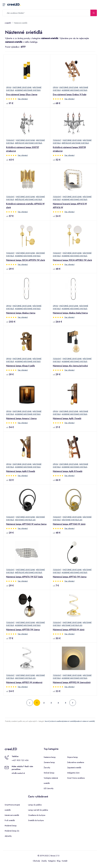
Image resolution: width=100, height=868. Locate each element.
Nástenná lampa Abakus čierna (21, 313)
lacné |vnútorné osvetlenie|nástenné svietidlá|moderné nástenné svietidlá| (70, 721)
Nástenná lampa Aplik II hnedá (21, 471)
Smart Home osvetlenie (76, 778)
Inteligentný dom (73, 773)
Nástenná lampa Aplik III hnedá (68, 471)
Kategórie (52, 861)
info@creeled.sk (18, 773)
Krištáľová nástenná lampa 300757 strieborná (23, 149)
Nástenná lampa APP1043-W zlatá (69, 524)
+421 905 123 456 (20, 760)
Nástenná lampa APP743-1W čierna (70, 577)
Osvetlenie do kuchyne (37, 815)
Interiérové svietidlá (12, 815)
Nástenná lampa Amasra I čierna (21, 418)
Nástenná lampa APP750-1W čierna (23, 630)
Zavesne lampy (49, 762)
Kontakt (65, 861)
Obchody (36, 861)
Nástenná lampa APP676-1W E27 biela (24, 577)
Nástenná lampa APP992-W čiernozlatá (72, 682)
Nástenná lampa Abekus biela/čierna (70, 313)
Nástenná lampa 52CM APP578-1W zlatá (26, 260)
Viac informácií (23, 99)
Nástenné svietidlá (21, 23)
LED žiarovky (49, 788)
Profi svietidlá (10, 820)
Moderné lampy (11, 826)
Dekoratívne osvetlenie (76, 762)
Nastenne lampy (50, 757)
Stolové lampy (49, 773)
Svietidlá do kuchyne (36, 820)
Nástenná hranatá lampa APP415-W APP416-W (70, 206)
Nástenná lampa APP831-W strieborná (24, 682)
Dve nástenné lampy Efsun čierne (22, 95)
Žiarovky (47, 768)
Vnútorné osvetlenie (22, 87)
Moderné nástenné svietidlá (28, 90)
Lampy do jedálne (35, 805)
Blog (59, 861)
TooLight (10, 140)
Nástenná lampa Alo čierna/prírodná (70, 366)
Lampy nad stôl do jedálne (38, 810)
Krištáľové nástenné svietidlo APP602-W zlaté (25, 206)
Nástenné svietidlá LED (25, 520)
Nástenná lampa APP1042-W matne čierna (26, 524)
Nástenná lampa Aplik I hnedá (67, 418)
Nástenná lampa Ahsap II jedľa (20, 366)
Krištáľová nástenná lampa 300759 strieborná (69, 149)
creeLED (14, 4)
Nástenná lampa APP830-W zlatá (69, 630)
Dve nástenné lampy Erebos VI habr (70, 95)
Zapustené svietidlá (74, 768)
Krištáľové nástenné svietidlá (29, 143)
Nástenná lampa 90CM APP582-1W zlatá (72, 260)
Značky (44, 861)
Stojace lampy (72, 757)
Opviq (9, 87)
